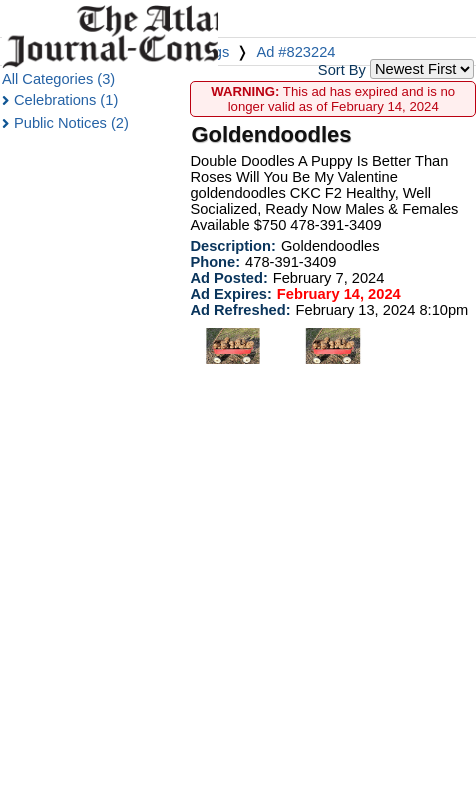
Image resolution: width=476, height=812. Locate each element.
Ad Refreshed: (240, 310)
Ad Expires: (230, 294)
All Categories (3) (58, 79)
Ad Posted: (228, 278)
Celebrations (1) (66, 100)
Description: (233, 246)
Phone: (215, 262)
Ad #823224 (295, 52)
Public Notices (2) (71, 123)
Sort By (342, 70)
